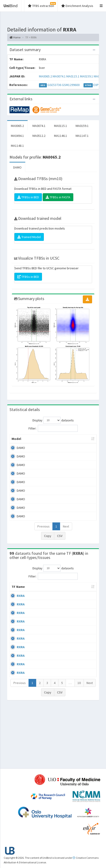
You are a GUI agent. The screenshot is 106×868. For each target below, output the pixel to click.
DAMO (17, 167)
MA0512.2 (39, 136)
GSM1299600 (71, 85)
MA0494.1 (17, 136)
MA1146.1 (61, 136)
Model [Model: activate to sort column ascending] (16, 443)
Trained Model (29, 237)
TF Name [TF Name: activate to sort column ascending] (16, 594)
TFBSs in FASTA (58, 197)
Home (15, 37)
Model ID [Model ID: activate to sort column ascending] (55, 441)
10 (79, 743)
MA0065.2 (45, 76)
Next (66, 531)
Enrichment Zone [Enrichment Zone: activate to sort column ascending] (78, 441)
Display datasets (53, 420)
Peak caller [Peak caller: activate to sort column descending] (34, 441)
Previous (43, 531)
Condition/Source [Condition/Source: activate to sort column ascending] (73, 596)
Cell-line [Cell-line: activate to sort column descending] (36, 596)
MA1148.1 (17, 146)
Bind (11, 6)
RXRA (21, 605)
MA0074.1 (59, 76)
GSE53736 (54, 85)
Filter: (53, 428)
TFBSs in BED (28, 197)
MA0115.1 (73, 76)
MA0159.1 (87, 76)
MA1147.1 (82, 136)
